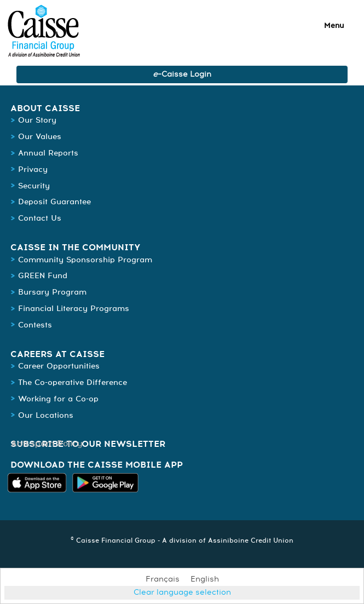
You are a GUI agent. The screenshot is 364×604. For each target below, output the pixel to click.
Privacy (33, 170)
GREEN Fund (43, 276)
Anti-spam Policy (47, 444)
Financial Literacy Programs (74, 309)
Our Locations (46, 416)
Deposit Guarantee (54, 202)
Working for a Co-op (58, 399)
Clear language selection (182, 593)
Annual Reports (48, 153)
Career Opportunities (59, 366)
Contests (35, 325)
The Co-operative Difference (73, 383)
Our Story (37, 120)
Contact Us (40, 218)
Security (34, 186)
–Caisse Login (182, 74)
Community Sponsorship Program (86, 260)
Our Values (40, 137)
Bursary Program (52, 292)
